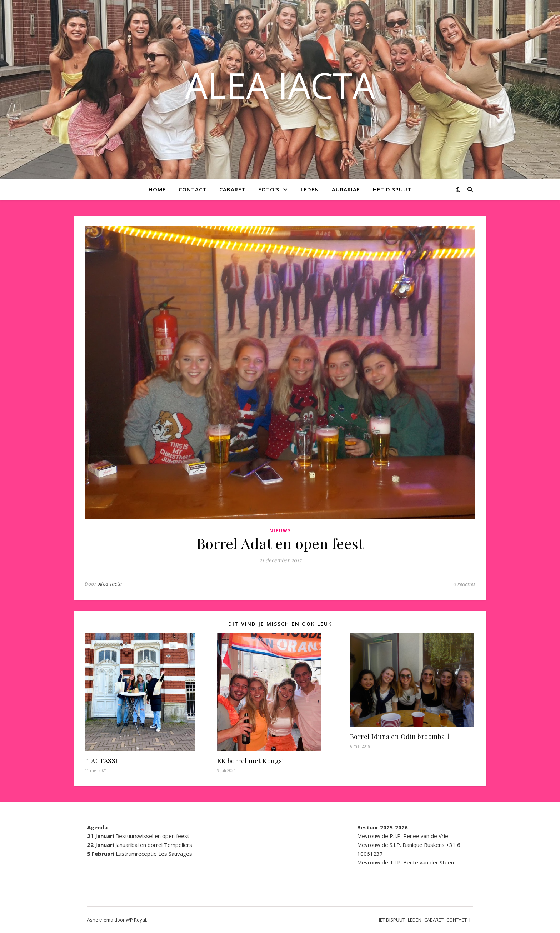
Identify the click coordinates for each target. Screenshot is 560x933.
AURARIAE (346, 189)
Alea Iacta (110, 584)
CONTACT (192, 189)
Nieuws (280, 531)
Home (157, 189)
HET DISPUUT (392, 189)
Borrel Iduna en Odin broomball (400, 737)
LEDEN (310, 189)
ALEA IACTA (280, 85)
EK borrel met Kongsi (251, 761)
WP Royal (136, 920)
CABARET (232, 189)
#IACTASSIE (103, 761)
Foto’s (269, 189)
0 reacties (464, 584)
